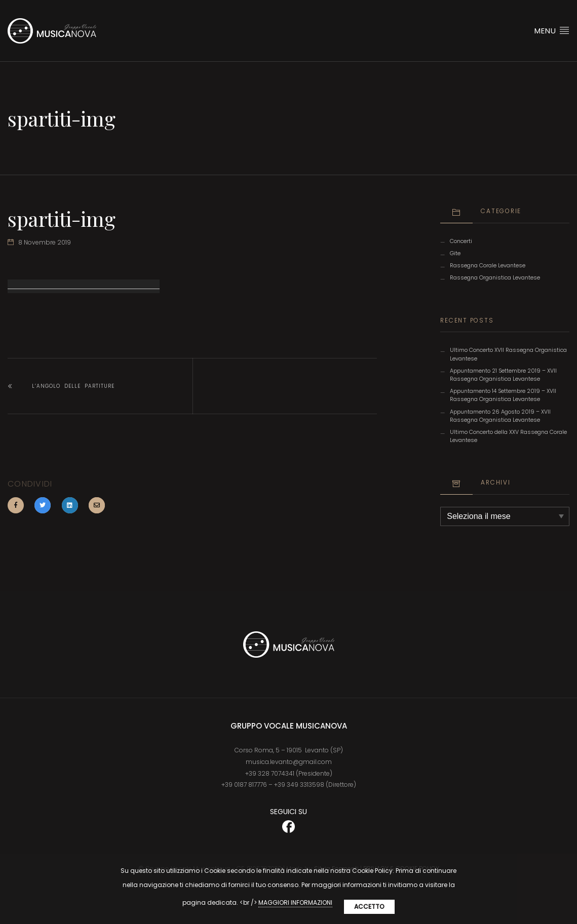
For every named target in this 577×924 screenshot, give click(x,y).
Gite (455, 253)
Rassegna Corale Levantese (488, 266)
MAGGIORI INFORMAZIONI (295, 902)
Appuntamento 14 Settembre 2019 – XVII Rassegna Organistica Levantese (503, 395)
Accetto (369, 907)
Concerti (461, 241)
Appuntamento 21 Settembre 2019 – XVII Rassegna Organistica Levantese (503, 375)
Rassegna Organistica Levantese (495, 278)
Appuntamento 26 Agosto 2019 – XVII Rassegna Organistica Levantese (500, 416)
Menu (552, 30)
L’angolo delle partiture (73, 386)
